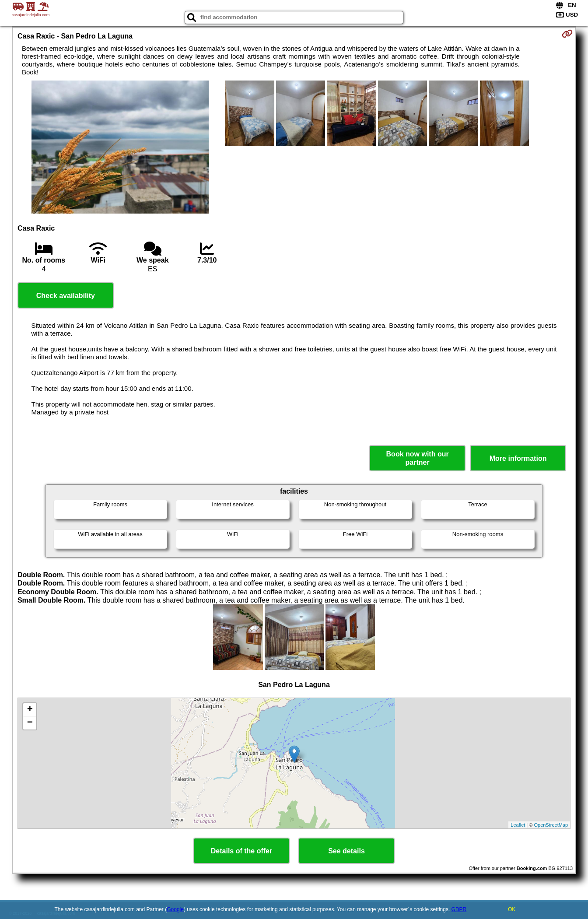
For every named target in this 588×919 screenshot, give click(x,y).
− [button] (30, 723)
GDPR (459, 909)
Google (175, 909)
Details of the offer (241, 851)
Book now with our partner (418, 458)
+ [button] (30, 710)
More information (518, 458)
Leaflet (518, 825)
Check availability (66, 296)
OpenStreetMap (551, 825)
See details (346, 851)
